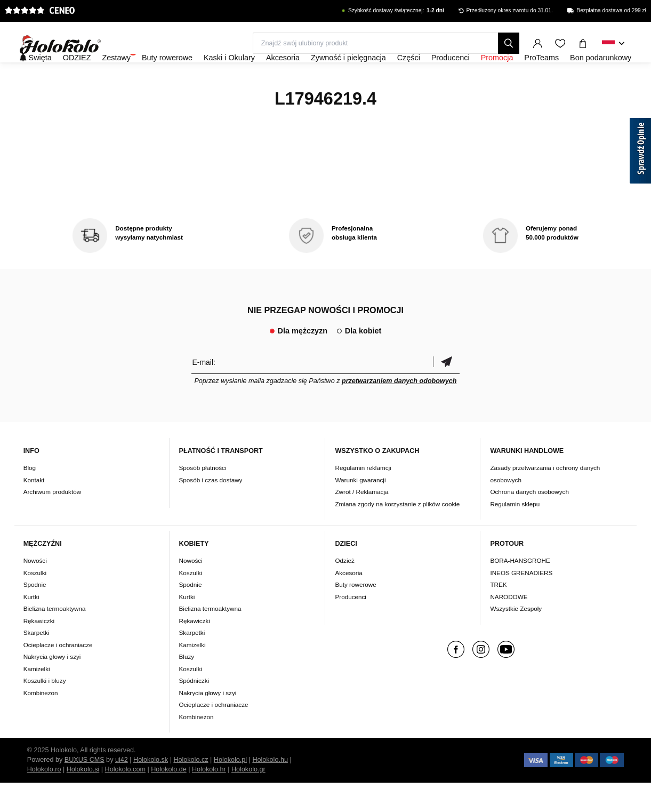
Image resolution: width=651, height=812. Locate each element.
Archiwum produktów (52, 520)
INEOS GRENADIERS (521, 602)
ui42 (122, 789)
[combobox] (613, 44)
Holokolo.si (83, 799)
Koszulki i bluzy (45, 710)
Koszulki (35, 602)
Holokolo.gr (248, 799)
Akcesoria (348, 602)
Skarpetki (37, 662)
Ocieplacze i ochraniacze (58, 674)
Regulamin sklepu (515, 533)
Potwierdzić (446, 391)
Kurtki (31, 626)
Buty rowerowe (355, 614)
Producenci (350, 626)
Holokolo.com (125, 799)
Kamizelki (37, 698)
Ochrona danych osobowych (529, 520)
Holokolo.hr (209, 799)
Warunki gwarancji (360, 509)
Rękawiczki (39, 650)
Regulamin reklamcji (363, 496)
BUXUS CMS (85, 789)
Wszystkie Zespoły (516, 638)
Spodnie (35, 614)
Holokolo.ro (44, 799)
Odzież (344, 590)
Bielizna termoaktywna (55, 638)
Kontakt (34, 509)
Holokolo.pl (230, 789)
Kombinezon (41, 722)
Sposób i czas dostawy (211, 509)
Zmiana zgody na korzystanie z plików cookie (397, 533)
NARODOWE (509, 626)
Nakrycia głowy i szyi (52, 686)
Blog (30, 496)
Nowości (35, 590)
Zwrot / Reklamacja (361, 520)
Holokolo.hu (270, 789)
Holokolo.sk (151, 789)
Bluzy (187, 686)
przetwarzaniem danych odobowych (399, 410)
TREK (498, 614)
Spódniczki (194, 710)
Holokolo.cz (191, 789)
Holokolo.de (169, 799)
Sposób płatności (203, 496)
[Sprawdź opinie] (640, 153)
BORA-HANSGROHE (520, 590)
